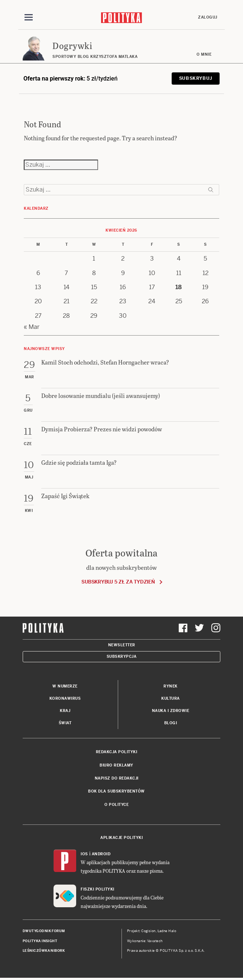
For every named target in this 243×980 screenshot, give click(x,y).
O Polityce (116, 805)
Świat (65, 723)
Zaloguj (208, 17)
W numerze (65, 686)
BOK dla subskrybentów (116, 791)
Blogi (171, 723)
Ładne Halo (167, 931)
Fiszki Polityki (98, 889)
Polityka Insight (40, 941)
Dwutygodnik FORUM (44, 931)
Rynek (171, 686)
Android (101, 854)
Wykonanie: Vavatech (145, 941)
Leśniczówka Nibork (44, 951)
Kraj (65, 711)
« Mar (32, 327)
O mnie (204, 54)
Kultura (171, 698)
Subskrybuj (196, 78)
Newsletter (122, 645)
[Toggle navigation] (29, 17)
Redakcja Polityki (117, 752)
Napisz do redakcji (117, 778)
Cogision (148, 931)
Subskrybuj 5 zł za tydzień (118, 582)
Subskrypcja (122, 656)
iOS (84, 854)
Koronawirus (65, 698)
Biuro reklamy (116, 765)
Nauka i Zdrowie (171, 711)
